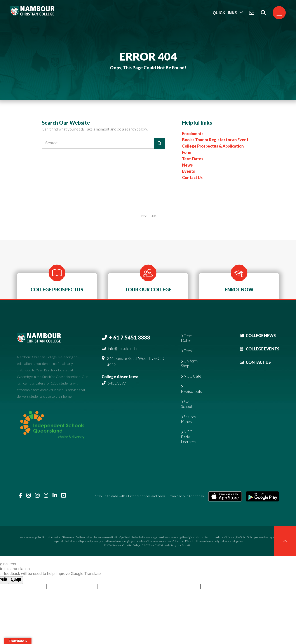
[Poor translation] (16, 580)
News (187, 165)
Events (189, 171)
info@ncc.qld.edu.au (125, 348)
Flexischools (191, 389)
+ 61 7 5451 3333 (130, 337)
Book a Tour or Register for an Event (215, 140)
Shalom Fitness (188, 419)
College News (258, 336)
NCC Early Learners (189, 437)
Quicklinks (225, 13)
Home (143, 216)
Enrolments (193, 134)
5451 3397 (117, 383)
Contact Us (192, 178)
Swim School (187, 404)
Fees (186, 351)
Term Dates (193, 159)
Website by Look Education (178, 545)
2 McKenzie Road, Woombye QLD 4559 (136, 362)
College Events (259, 349)
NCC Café (191, 376)
